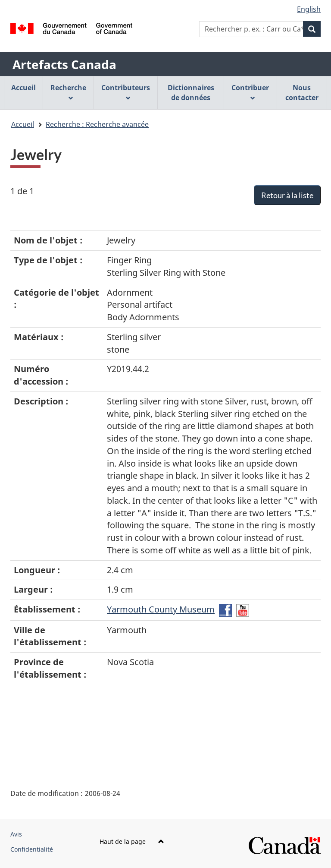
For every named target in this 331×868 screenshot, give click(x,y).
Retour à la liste (287, 195)
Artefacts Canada (64, 64)
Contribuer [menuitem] (250, 92)
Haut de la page (132, 841)
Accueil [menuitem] (23, 88)
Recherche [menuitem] (68, 92)
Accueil (23, 124)
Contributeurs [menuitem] (126, 92)
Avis (16, 834)
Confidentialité (32, 849)
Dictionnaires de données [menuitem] (191, 93)
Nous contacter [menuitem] (302, 93)
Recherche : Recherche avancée (97, 124)
